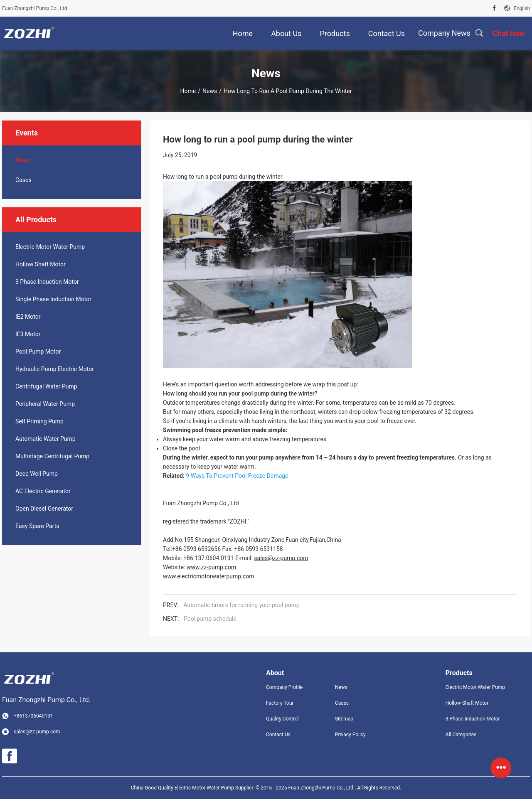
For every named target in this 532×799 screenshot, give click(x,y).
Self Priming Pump (39, 421)
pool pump (255, 393)
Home (188, 91)
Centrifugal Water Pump (46, 386)
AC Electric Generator (43, 491)
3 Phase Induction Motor (47, 282)
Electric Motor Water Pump (50, 247)
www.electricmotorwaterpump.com (208, 576)
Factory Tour (280, 703)
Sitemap (344, 719)
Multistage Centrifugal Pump (52, 456)
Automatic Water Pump (46, 439)
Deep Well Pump (37, 474)
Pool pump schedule (210, 619)
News (210, 91)
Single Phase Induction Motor (53, 299)
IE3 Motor (28, 334)
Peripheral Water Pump (45, 404)
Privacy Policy (350, 735)
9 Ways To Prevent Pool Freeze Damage (237, 476)
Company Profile (284, 687)
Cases (23, 180)
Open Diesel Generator (44, 509)
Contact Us (278, 735)
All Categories (461, 735)
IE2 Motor (28, 317)
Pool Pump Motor (38, 352)
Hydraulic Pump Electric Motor (55, 369)
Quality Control (282, 719)
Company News (444, 33)
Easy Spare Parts (37, 526)
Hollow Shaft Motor (41, 264)
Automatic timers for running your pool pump (241, 605)
